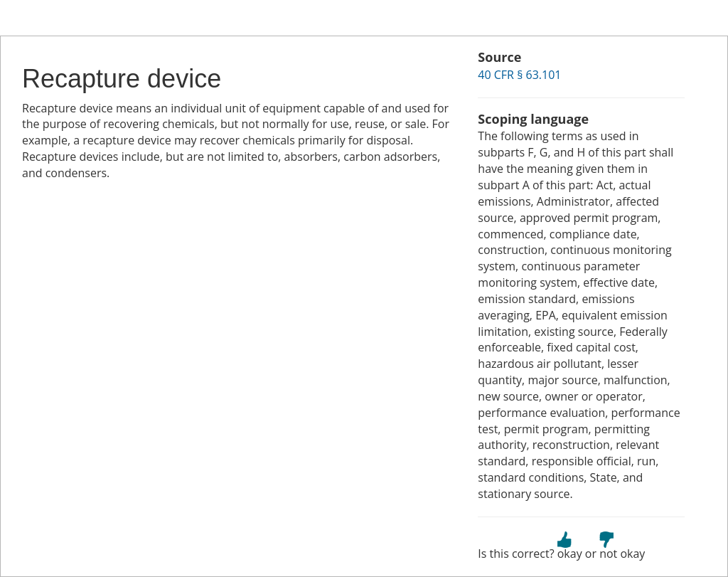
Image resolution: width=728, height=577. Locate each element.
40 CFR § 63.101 (519, 75)
